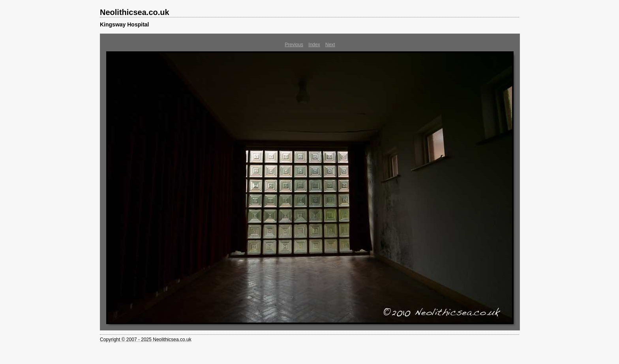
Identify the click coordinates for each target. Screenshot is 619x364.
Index (314, 45)
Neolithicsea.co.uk (135, 12)
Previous (294, 45)
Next (330, 45)
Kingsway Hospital (124, 24)
